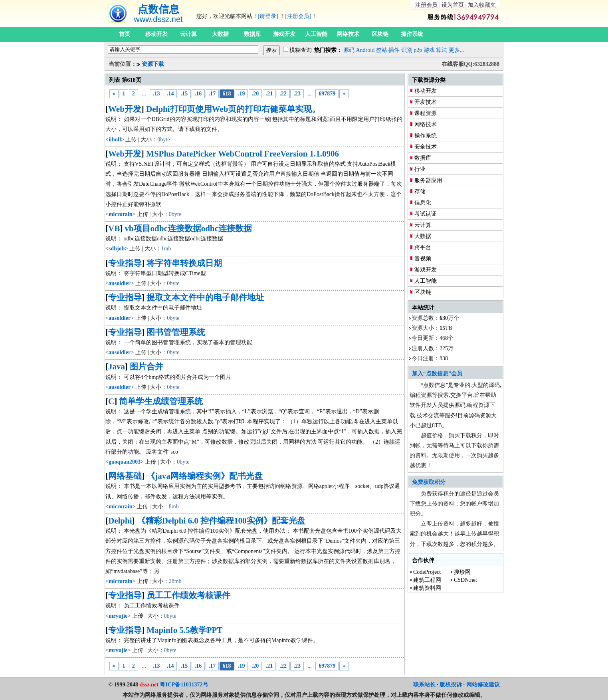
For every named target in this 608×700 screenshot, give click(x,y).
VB (114, 228)
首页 (125, 34)
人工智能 (316, 34)
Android (365, 50)
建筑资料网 (427, 588)
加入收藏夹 (482, 5)
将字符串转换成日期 (184, 263)
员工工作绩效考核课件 (188, 595)
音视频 (423, 259)
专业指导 (125, 263)
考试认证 (426, 214)
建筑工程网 (427, 580)
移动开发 (156, 34)
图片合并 (147, 367)
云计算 (188, 34)
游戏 (429, 50)
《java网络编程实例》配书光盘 (205, 476)
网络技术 (348, 34)
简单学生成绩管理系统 (161, 401)
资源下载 (153, 64)
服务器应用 (428, 180)
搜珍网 (462, 572)
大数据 (220, 34)
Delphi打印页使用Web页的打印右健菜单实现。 (233, 109)
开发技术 (426, 102)
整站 (382, 50)
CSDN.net (465, 580)
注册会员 (426, 5)
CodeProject (427, 572)
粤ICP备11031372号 (184, 685)
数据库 (252, 34)
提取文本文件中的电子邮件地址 (205, 297)
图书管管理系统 (176, 332)
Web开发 (125, 109)
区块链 (380, 34)
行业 (420, 169)
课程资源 (426, 113)
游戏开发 (284, 34)
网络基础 (125, 476)
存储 (420, 191)
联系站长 (424, 685)
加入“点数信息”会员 (437, 374)
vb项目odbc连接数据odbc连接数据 (188, 228)
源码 (349, 50)
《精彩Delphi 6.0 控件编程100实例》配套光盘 (221, 521)
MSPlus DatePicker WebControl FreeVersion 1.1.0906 (243, 154)
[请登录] (268, 16)
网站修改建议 (483, 685)
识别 (407, 50)
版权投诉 (451, 685)
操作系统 (412, 34)
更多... (456, 50)
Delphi (120, 521)
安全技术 (426, 147)
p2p (418, 50)
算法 (442, 50)
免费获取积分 (429, 482)
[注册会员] (298, 16)
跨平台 (423, 247)
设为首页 (453, 5)
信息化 (423, 203)
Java (117, 367)
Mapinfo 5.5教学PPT (184, 630)
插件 (394, 50)
